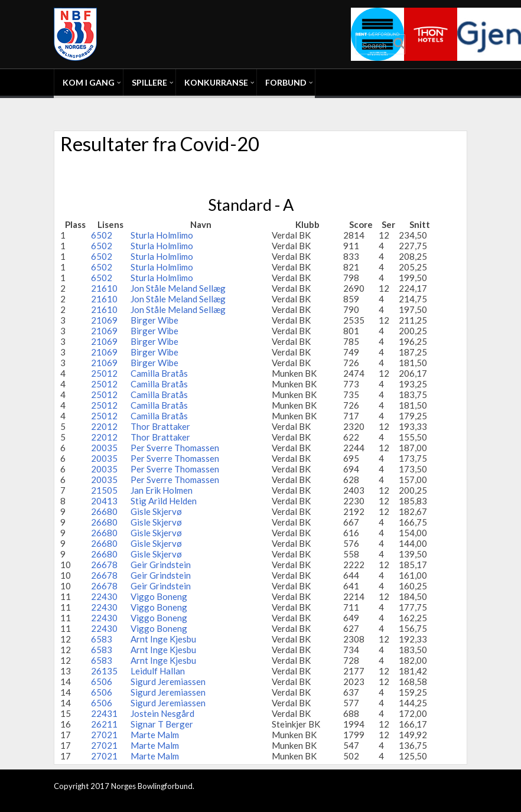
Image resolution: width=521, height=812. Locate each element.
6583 (102, 639)
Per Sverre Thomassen (175, 448)
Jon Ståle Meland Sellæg (178, 288)
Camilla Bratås (159, 373)
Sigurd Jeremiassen (168, 681)
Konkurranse (216, 82)
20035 (104, 448)
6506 (102, 681)
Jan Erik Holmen (162, 490)
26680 (104, 511)
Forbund (286, 82)
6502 (102, 235)
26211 (104, 724)
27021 (104, 735)
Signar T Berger (162, 724)
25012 (104, 373)
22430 (104, 596)
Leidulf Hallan (158, 671)
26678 (104, 565)
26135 (104, 671)
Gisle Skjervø (156, 511)
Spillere (149, 82)
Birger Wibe (154, 320)
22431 (104, 713)
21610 (104, 288)
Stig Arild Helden (164, 501)
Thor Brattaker (160, 426)
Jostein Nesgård (162, 713)
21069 (104, 320)
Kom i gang (89, 82)
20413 (104, 501)
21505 (104, 490)
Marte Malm (155, 735)
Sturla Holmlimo (162, 235)
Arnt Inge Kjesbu (163, 639)
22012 (104, 426)
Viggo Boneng (159, 596)
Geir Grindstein (161, 565)
